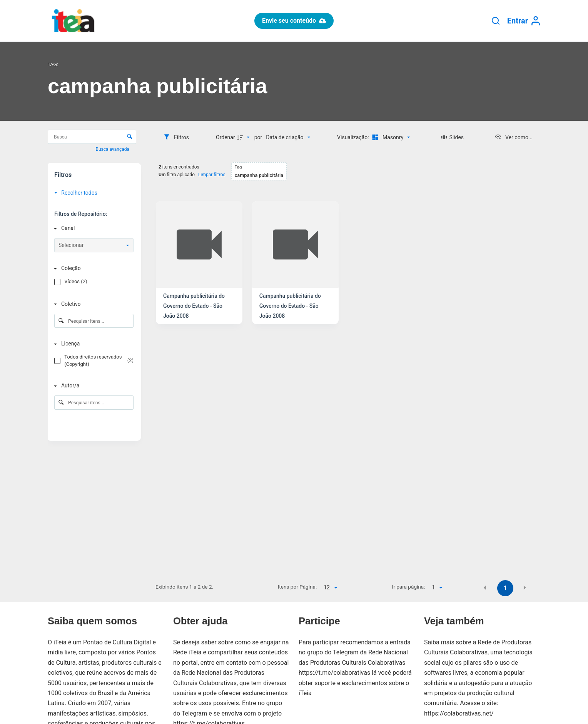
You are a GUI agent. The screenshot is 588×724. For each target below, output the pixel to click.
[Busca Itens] (92, 137)
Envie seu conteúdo (294, 21)
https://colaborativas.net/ (459, 713)
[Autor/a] (92, 386)
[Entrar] (524, 21)
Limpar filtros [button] (212, 175)
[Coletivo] (92, 304)
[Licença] (92, 344)
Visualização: (354, 137)
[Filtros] (176, 137)
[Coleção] (92, 268)
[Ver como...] (514, 137)
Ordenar (226, 137)
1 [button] (505, 588)
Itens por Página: (297, 587)
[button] (485, 587)
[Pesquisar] (496, 21)
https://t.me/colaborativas (334, 673)
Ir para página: (409, 587)
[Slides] (452, 137)
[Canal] (92, 228)
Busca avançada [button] (113, 149)
